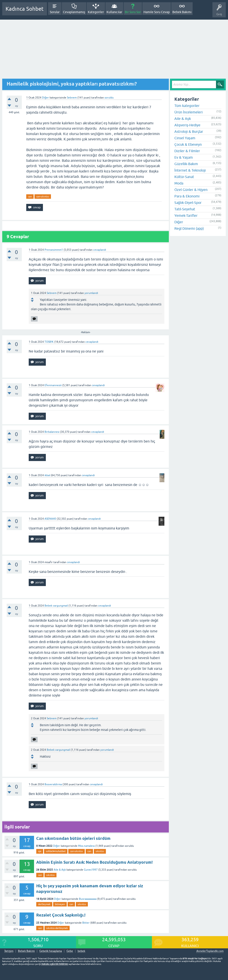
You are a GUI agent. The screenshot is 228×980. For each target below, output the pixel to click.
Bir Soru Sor (133, 12)
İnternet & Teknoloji (190, 170)
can (30, 197)
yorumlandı (91, 293)
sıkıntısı (100, 851)
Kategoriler (96, 12)
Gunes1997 (91, 870)
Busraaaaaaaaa (88, 899)
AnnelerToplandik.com (210, 951)
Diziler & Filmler (187, 151)
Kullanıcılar (114, 12)
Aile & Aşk (60, 870)
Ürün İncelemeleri (189, 112)
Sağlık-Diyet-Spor (188, 203)
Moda (179, 183)
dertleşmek (44, 904)
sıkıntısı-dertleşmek (57, 928)
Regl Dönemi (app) (189, 228)
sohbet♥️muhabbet (56, 851)
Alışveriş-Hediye (187, 125)
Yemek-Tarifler (186, 215)
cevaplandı (100, 250)
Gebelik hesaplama (51, 951)
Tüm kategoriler (187, 106)
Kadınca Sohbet (25, 9)
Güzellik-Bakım (186, 164)
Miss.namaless (86, 846)
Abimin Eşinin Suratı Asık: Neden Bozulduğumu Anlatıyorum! (94, 862)
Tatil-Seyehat (185, 209)
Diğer (45, 98)
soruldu (109, 98)
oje (40, 851)
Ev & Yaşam (184, 157)
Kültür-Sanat (184, 177)
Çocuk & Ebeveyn (188, 144)
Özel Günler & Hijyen (191, 190)
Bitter (86, 923)
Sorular (55, 12)
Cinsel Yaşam (185, 138)
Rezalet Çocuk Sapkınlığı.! (61, 915)
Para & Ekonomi (187, 196)
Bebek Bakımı (182, 12)
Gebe (70, 951)
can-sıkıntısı (43, 197)
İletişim (9, 951)
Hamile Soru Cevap (157, 12)
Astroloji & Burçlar (189, 131)
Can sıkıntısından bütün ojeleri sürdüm (73, 838)
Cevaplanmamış (74, 12)
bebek (81, 951)
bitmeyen (60, 904)
